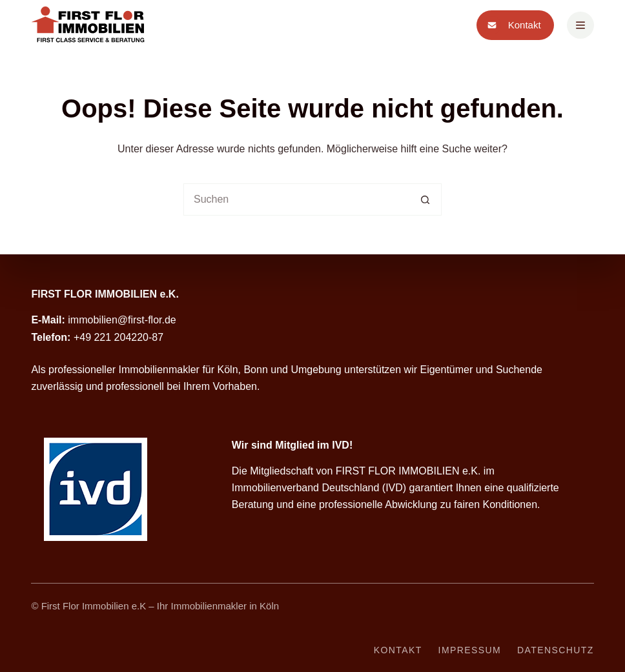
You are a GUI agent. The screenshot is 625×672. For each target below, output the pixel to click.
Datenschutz (556, 650)
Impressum (470, 650)
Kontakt (512, 25)
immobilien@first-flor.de (122, 320)
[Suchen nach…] (296, 199)
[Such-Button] (425, 199)
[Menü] (580, 25)
